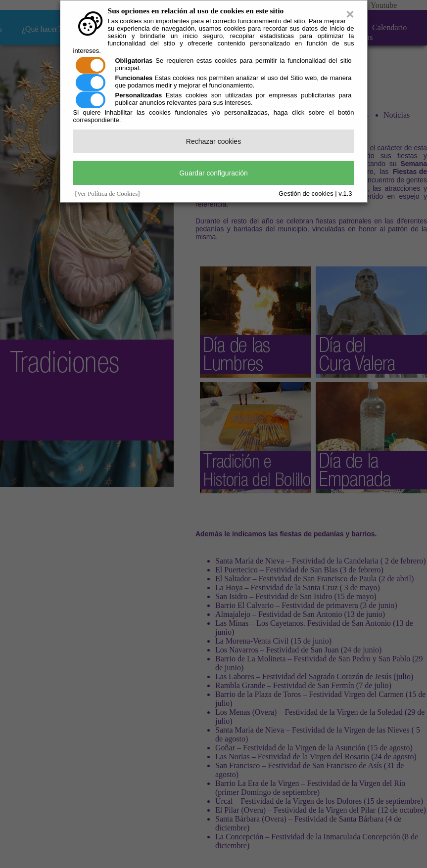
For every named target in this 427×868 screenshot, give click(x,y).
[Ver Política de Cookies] (108, 194)
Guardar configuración (213, 173)
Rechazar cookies (213, 141)
